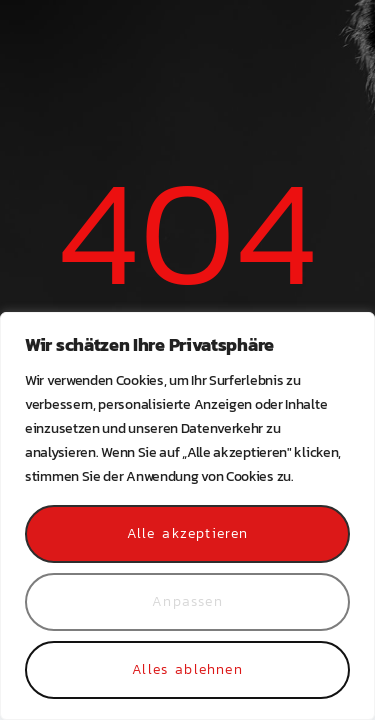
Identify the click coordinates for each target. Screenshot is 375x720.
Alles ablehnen (187, 669)
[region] (187, 516)
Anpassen (187, 601)
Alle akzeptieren (188, 533)
